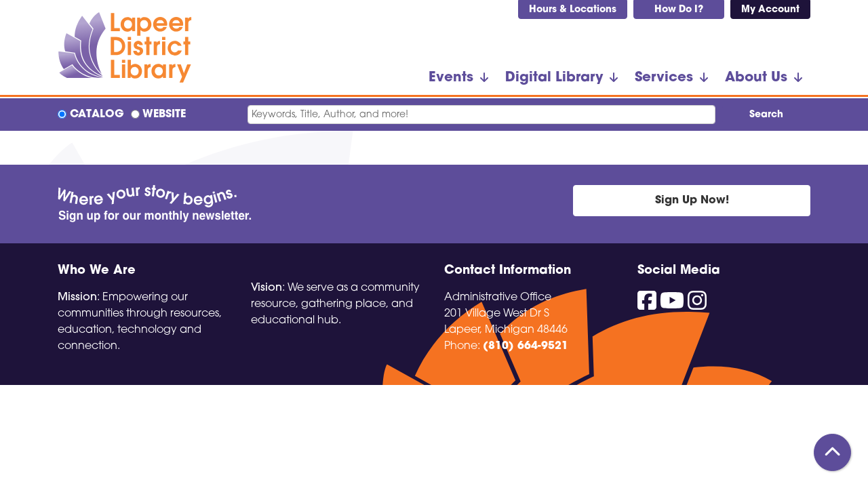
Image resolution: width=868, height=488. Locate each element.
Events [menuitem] (451, 78)
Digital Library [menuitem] (554, 78)
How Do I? (679, 10)
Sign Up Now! (692, 201)
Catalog (97, 115)
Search (766, 115)
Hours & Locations (573, 10)
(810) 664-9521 (526, 346)
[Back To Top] (832, 452)
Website (164, 115)
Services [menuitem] (664, 78)
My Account (770, 10)
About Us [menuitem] (756, 78)
